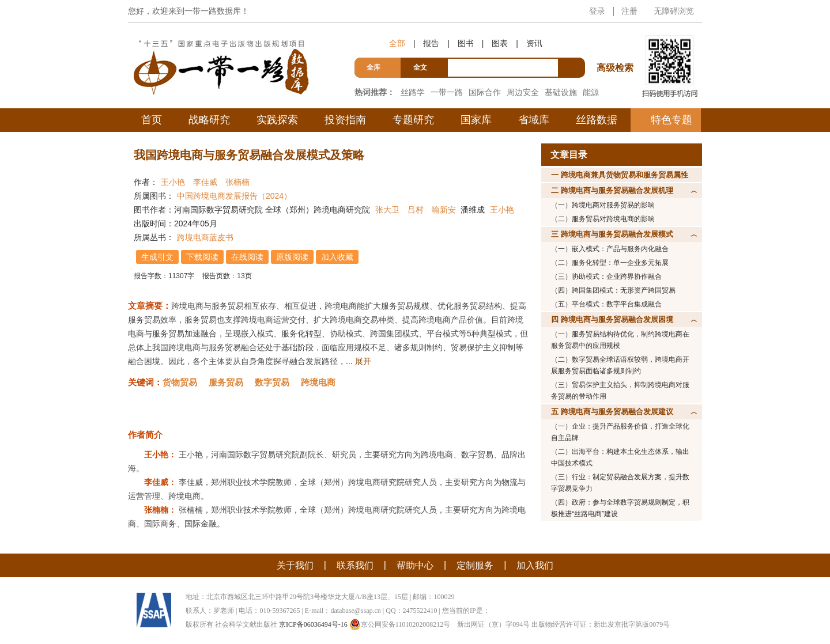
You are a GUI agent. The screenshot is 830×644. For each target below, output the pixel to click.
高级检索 (617, 46)
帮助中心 (415, 565)
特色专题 (671, 120)
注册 (629, 11)
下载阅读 (202, 257)
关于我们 (295, 565)
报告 (431, 43)
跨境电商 (318, 382)
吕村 (416, 210)
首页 (152, 120)
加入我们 (535, 565)
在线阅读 (247, 257)
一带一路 (447, 92)
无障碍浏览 (674, 11)
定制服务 (475, 565)
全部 (397, 43)
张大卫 (387, 210)
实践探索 (277, 120)
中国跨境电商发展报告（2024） (234, 196)
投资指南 (345, 120)
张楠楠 (237, 182)
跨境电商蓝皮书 (205, 237)
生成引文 (157, 257)
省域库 (534, 120)
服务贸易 (226, 382)
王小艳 (173, 182)
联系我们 (355, 565)
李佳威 (205, 182)
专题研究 (413, 120)
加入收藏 (337, 257)
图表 (500, 43)
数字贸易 (272, 382)
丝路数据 (597, 120)
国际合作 (485, 92)
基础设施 (561, 92)
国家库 (476, 120)
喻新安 (444, 210)
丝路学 (413, 92)
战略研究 (209, 120)
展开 (363, 361)
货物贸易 (180, 382)
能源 (591, 92)
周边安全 (523, 92)
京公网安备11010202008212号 (400, 624)
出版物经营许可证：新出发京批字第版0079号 (601, 624)
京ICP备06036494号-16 (313, 624)
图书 (466, 43)
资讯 (534, 43)
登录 (597, 11)
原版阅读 (292, 257)
